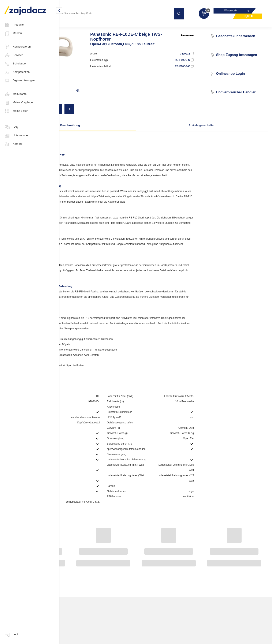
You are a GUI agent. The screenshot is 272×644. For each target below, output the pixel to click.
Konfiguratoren (17, 47)
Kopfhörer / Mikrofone (96, 26)
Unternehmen (17, 136)
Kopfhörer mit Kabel (127, 26)
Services (14, 55)
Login (12, 635)
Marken (13, 33)
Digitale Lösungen (19, 81)
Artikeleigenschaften (177, 134)
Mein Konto (15, 94)
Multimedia (71, 26)
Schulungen (16, 64)
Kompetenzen (17, 72)
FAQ (11, 127)
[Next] (116, 117)
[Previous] (107, 117)
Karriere (13, 144)
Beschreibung (102, 134)
